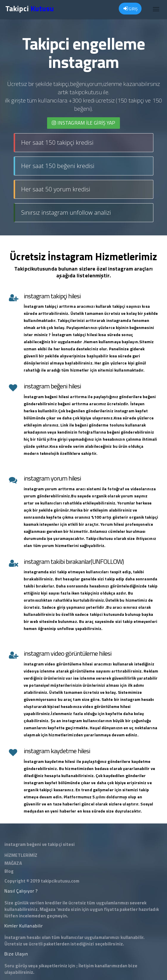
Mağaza (48, 909)
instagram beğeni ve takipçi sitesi (40, 844)
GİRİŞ (131, 9)
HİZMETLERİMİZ (21, 855)
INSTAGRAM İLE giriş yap (84, 123)
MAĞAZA (13, 863)
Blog (9, 871)
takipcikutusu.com (60, 881)
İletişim (86, 966)
